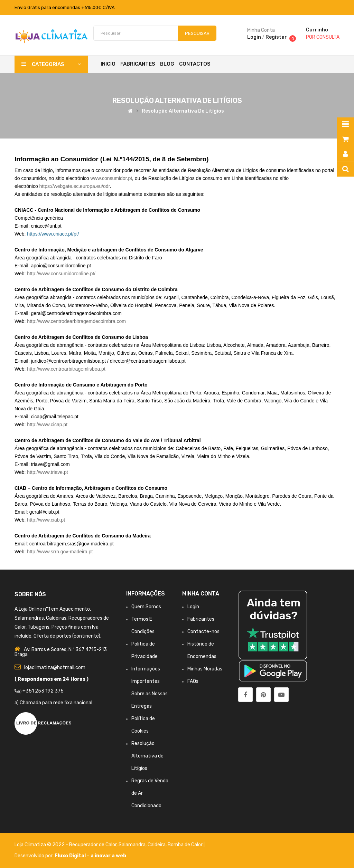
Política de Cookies (143, 725)
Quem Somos (146, 607)
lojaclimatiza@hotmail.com (55, 667)
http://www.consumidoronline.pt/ (61, 274)
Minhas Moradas (205, 669)
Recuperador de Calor (93, 845)
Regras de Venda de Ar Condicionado (150, 793)
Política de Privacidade (145, 650)
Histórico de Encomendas (202, 650)
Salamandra (132, 845)
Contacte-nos (203, 632)
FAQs (193, 681)
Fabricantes (201, 619)
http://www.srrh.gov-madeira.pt (60, 552)
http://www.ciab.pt (46, 520)
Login (254, 37)
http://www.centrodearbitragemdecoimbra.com (76, 321)
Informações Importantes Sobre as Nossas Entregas (150, 688)
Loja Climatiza (30, 845)
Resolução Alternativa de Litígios (183, 111)
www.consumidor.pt (111, 178)
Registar (276, 37)
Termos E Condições (143, 625)
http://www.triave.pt (47, 472)
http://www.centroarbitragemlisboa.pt (66, 369)
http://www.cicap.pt (47, 425)
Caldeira (157, 845)
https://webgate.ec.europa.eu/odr (75, 186)
